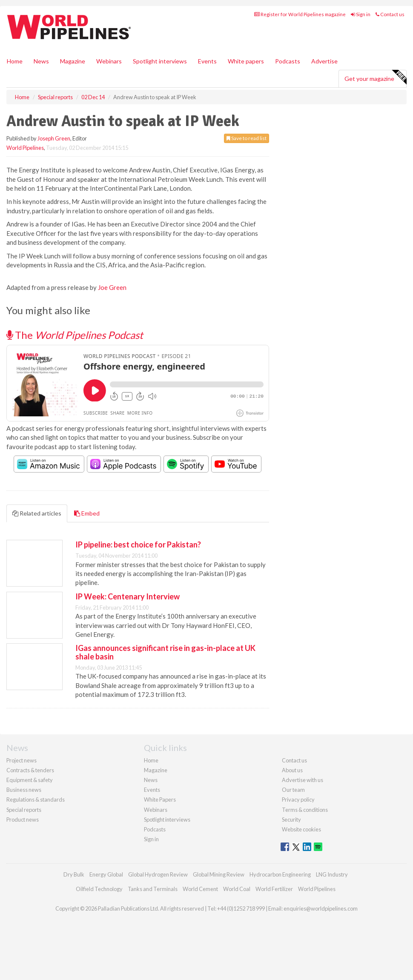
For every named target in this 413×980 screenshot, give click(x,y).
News (151, 780)
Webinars (109, 61)
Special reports (24, 810)
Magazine (73, 61)
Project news (22, 760)
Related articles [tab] (37, 513)
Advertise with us (303, 780)
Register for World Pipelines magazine (300, 14)
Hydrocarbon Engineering (280, 874)
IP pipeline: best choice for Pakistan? (138, 544)
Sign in (361, 14)
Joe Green (112, 287)
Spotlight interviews (160, 61)
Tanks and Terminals (153, 889)
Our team (293, 790)
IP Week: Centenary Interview (128, 596)
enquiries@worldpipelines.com (321, 908)
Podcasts (288, 61)
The (75, 335)
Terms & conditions (305, 810)
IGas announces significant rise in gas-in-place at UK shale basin (165, 652)
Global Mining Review (219, 874)
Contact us (390, 14)
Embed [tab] (87, 513)
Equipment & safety (30, 780)
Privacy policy (298, 799)
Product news (23, 820)
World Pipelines (25, 148)
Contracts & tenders (30, 770)
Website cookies (301, 829)
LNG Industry (332, 874)
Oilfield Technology (99, 889)
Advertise (324, 61)
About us (292, 770)
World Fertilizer (274, 889)
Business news (24, 790)
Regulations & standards (36, 799)
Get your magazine (375, 77)
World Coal (237, 889)
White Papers (160, 799)
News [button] (41, 61)
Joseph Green (54, 138)
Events (207, 61)
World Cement (200, 889)
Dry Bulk (74, 874)
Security (291, 820)
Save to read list (247, 138)
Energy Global (106, 874)
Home (15, 61)
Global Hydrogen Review (158, 874)
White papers (246, 61)
